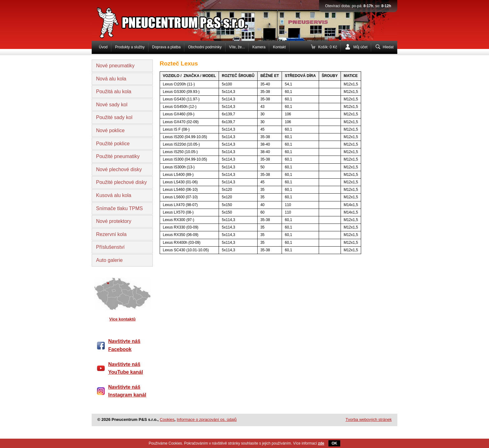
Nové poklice (110, 130)
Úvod (103, 47)
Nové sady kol (112, 105)
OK (334, 443)
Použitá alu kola (114, 92)
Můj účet (360, 47)
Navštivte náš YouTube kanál (126, 368)
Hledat (388, 47)
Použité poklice (113, 144)
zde (321, 443)
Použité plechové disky (121, 182)
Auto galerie (109, 260)
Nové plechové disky (119, 169)
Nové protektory (114, 221)
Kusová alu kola (114, 195)
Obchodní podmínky (205, 47)
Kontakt (279, 47)
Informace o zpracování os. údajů (207, 419)
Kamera (259, 47)
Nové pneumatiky (115, 66)
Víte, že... (237, 47)
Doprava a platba (166, 47)
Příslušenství (110, 247)
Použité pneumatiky (118, 156)
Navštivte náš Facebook (124, 345)
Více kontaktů (122, 319)
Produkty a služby (130, 47)
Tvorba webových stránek (369, 419)
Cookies (167, 419)
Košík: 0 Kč (328, 47)
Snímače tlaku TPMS (119, 208)
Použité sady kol (114, 117)
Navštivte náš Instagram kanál (127, 391)
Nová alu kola (111, 79)
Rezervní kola (111, 234)
